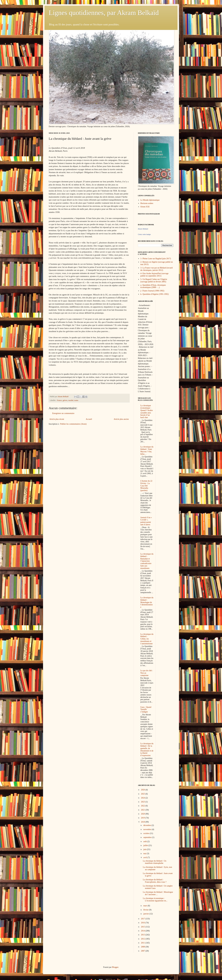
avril (145, 857)
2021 (143, 810)
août (145, 841)
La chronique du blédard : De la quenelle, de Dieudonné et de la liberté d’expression (147, 749)
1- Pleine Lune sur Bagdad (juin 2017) (156, 259)
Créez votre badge (144, 234)
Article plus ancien (121, 419)
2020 (143, 814)
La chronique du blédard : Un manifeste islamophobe (155, 862)
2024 (143, 798)
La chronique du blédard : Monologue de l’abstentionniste (147, 602)
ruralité (71, 400)
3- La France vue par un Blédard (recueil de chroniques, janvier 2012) (157, 269)
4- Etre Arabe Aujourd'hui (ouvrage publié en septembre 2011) (154, 275)
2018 (143, 822)
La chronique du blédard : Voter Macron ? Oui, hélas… (147, 450)
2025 (143, 794)
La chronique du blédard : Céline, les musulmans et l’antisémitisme (147, 639)
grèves (65, 400)
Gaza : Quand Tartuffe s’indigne (146, 710)
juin (145, 849)
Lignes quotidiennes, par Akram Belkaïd (104, 13)
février (146, 910)
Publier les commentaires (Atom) (73, 424)
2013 (143, 935)
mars (145, 906)
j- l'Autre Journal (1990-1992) (152, 291)
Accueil (89, 419)
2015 (143, 927)
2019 (143, 818)
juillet (146, 845)
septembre (148, 837)
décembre (147, 825)
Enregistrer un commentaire (63, 413)
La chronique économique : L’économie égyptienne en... (155, 900)
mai (145, 854)
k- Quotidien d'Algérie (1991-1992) (155, 294)
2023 (143, 802)
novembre (147, 829)
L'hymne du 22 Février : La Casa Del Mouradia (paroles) (146, 486)
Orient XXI (145, 207)
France (59, 400)
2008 (143, 947)
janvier (146, 914)
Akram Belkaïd (143, 229)
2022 (143, 806)
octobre (146, 833)
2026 (143, 790)
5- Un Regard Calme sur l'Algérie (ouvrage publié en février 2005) (154, 280)
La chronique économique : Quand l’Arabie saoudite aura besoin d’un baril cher (147, 411)
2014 (143, 931)
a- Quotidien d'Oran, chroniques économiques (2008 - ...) (153, 286)
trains (76, 400)
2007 (143, 951)
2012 (143, 939)
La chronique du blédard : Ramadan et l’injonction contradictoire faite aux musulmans (147, 561)
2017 (143, 919)
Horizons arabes (147, 203)
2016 (143, 923)
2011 (143, 943)
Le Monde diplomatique (150, 200)
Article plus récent (57, 419)
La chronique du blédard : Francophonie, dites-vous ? (155, 881)
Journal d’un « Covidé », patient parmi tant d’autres (146, 521)
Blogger (115, 967)
